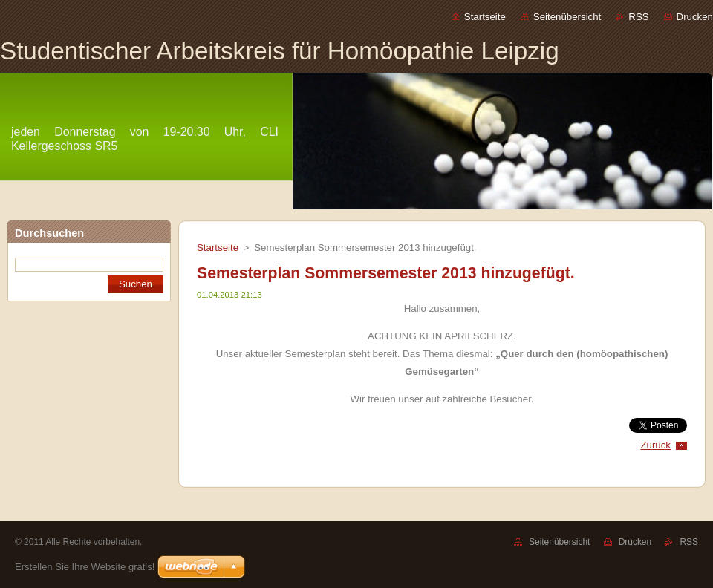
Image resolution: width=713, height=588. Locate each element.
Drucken (695, 17)
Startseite (485, 17)
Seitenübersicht (567, 17)
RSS (638, 17)
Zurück (655, 445)
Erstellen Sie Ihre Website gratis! (85, 567)
